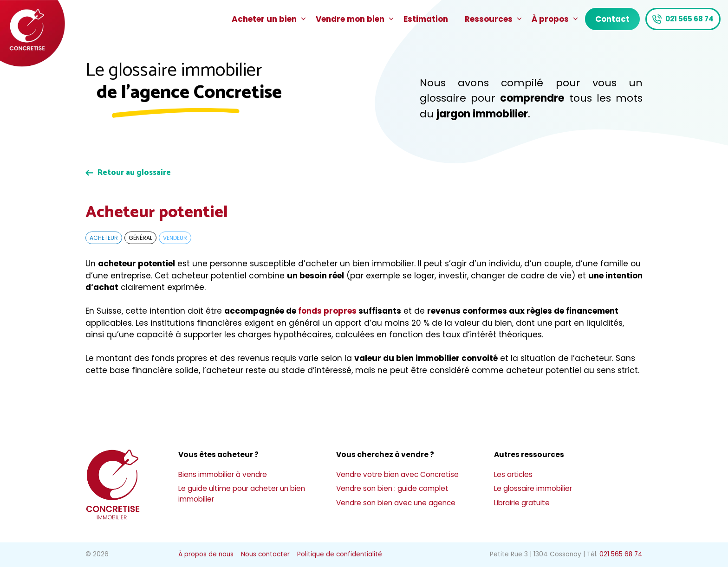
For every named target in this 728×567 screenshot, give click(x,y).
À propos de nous (206, 554)
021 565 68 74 (689, 19)
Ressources (494, 19)
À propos (556, 19)
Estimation (426, 19)
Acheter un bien (270, 19)
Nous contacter (265, 554)
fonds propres (327, 311)
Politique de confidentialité (340, 554)
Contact (612, 19)
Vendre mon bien (355, 19)
